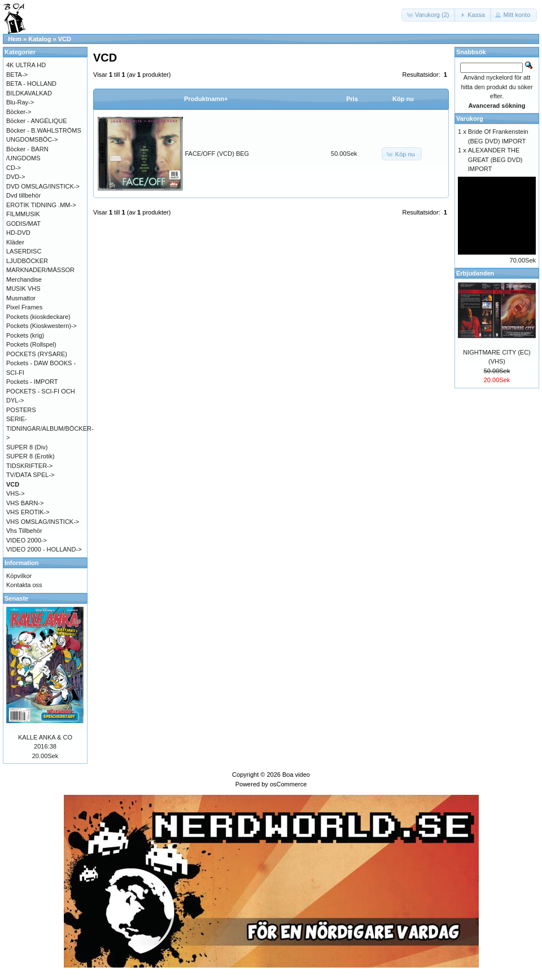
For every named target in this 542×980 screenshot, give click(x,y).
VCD (65, 39)
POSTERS (21, 410)
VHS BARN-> (25, 503)
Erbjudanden (475, 273)
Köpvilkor (19, 576)
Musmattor (21, 298)
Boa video (296, 775)
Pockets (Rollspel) (31, 344)
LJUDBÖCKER (27, 261)
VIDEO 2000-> (27, 540)
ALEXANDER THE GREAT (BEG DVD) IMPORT (495, 159)
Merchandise (24, 279)
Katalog (40, 39)
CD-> (14, 168)
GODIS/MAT (23, 224)
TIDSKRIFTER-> (29, 466)
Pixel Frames (24, 307)
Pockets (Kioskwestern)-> (41, 326)
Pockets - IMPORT (32, 382)
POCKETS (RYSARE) (37, 354)
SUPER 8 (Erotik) (30, 456)
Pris (352, 99)
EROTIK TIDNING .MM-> (41, 205)
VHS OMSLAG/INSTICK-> (43, 522)
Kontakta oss (24, 585)
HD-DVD (18, 233)
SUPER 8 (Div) (27, 447)
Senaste (16, 598)
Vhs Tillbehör (24, 531)
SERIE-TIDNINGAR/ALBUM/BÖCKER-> (50, 428)
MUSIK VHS (23, 288)
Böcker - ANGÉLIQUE (37, 121)
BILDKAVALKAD (29, 93)
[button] (429, 15)
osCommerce (288, 784)
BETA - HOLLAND (31, 84)
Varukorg (470, 119)
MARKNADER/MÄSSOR (40, 270)
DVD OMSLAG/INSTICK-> (43, 186)
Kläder (15, 242)
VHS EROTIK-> (28, 512)
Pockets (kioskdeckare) (38, 317)
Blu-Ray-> (20, 102)
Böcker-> (19, 112)
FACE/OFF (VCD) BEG (217, 154)
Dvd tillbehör (23, 195)
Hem (15, 39)
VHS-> (16, 493)
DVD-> (16, 177)
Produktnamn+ (206, 99)
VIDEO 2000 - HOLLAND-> (44, 549)
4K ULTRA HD (26, 65)
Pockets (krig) (25, 335)
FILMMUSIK (23, 214)
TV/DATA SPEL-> (30, 475)
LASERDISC (24, 251)
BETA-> (17, 75)
